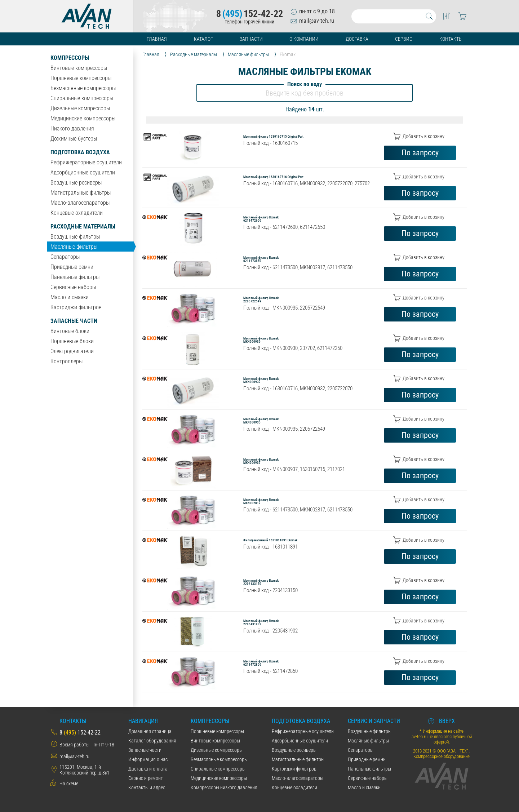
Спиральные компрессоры (82, 98)
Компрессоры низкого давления (224, 787)
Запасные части (74, 321)
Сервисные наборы (73, 287)
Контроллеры (66, 361)
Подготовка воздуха (80, 152)
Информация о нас (148, 759)
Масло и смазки (70, 297)
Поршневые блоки (72, 341)
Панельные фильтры (75, 277)
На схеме (69, 784)
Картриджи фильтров (76, 307)
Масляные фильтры (74, 247)
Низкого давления (72, 128)
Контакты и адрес (147, 787)
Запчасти (251, 39)
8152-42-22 (250, 14)
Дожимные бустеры (74, 139)
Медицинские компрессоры (83, 118)
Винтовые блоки (70, 331)
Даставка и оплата (148, 769)
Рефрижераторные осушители (86, 162)
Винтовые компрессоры (79, 68)
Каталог (203, 39)
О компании (304, 39)
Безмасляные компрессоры (83, 88)
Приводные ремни (72, 267)
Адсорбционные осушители (83, 172)
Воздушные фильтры (75, 237)
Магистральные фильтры (81, 193)
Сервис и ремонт (146, 778)
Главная (157, 39)
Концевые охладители (77, 213)
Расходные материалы (83, 227)
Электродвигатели (72, 351)
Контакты (451, 39)
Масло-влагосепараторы (80, 203)
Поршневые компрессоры (81, 78)
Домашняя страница (150, 731)
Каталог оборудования (152, 741)
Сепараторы (65, 257)
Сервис (404, 39)
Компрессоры (70, 58)
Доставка (357, 39)
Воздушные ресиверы (76, 183)
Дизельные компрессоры (80, 108)
